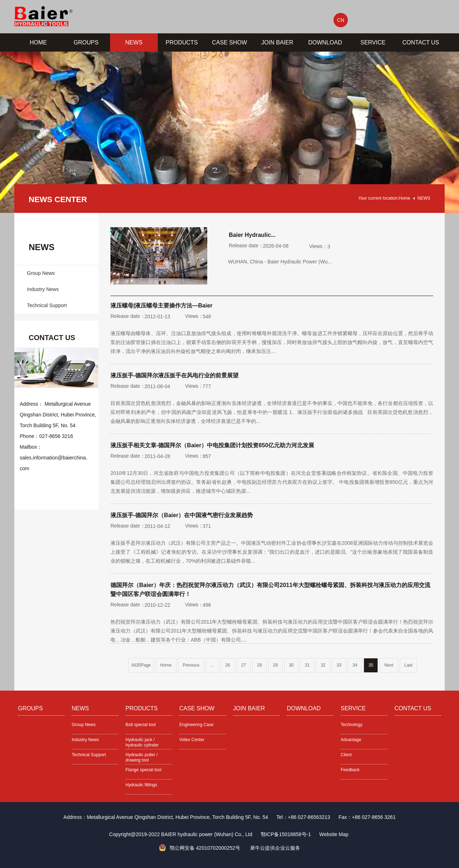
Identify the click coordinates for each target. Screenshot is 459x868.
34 (355, 665)
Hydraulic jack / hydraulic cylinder (142, 742)
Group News (41, 273)
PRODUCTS (182, 42)
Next (389, 665)
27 (244, 665)
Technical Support (47, 305)
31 (307, 665)
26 (228, 665)
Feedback (350, 770)
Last (409, 665)
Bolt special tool (141, 725)
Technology (352, 725)
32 (323, 665)
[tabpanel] (229, 132)
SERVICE (373, 42)
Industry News (43, 289)
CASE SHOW (229, 42)
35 (371, 665)
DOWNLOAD (325, 42)
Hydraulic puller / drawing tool (141, 757)
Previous (191, 665)
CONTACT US (421, 42)
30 (291, 665)
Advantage (351, 740)
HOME (38, 42)
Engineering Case (196, 725)
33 (339, 665)
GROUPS (86, 42)
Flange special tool (143, 770)
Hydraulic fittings (141, 785)
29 (275, 665)
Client (346, 755)
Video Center (192, 740)
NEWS (134, 42)
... (212, 665)
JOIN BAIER (277, 42)
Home (404, 198)
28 (259, 665)
